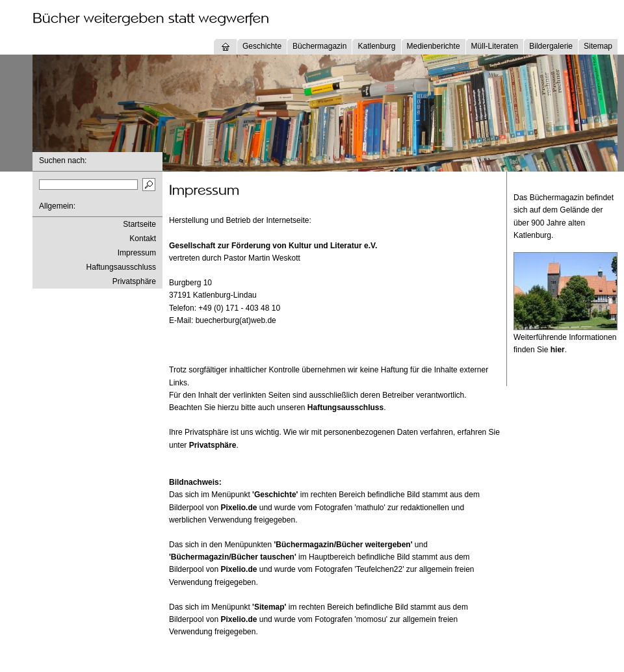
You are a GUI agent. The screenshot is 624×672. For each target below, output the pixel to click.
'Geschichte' (275, 495)
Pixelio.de (239, 508)
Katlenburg (376, 46)
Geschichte (262, 46)
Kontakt (143, 239)
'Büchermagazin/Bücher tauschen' (233, 557)
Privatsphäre (134, 281)
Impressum (137, 253)
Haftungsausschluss (121, 267)
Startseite (139, 224)
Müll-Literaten (495, 46)
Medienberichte (434, 46)
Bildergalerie (551, 46)
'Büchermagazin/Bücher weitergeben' (343, 545)
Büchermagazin (319, 46)
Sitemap (598, 46)
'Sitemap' (269, 607)
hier (558, 350)
